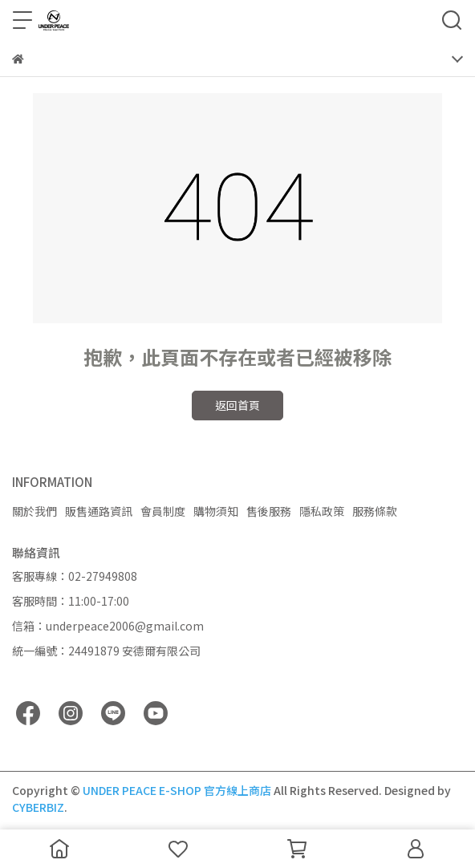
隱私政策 (322, 511)
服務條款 (375, 511)
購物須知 (216, 511)
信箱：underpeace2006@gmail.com (108, 626)
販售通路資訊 (99, 511)
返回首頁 (237, 405)
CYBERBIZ (38, 807)
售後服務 (269, 511)
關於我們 (35, 511)
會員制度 (163, 511)
